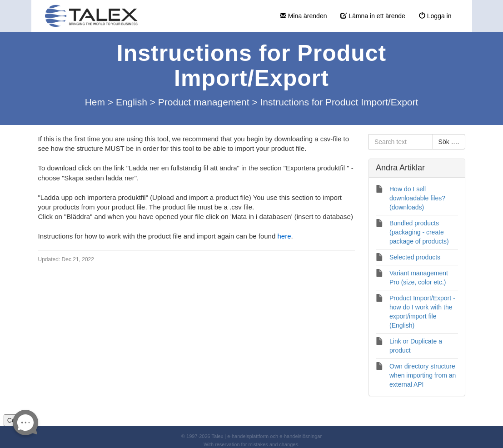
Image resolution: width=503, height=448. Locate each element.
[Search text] (401, 142)
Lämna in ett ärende (373, 16)
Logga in (435, 16)
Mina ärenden (304, 16)
